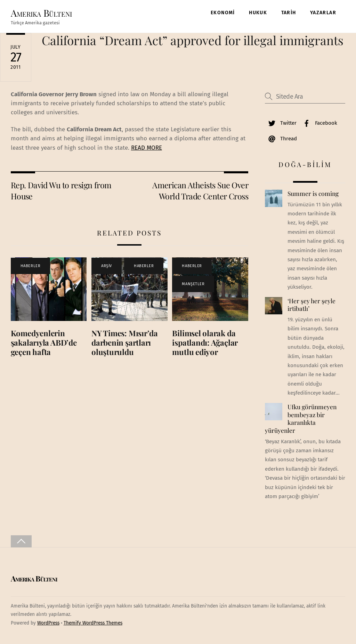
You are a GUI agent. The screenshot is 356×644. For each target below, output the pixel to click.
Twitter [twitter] (281, 123)
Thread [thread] (281, 139)
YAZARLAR (323, 13)
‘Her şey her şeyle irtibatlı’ (311, 305)
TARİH (289, 13)
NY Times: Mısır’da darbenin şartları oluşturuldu (125, 342)
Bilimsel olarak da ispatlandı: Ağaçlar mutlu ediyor (205, 342)
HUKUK (258, 13)
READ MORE (147, 148)
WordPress (48, 623)
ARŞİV (107, 266)
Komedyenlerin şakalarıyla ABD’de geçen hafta (44, 342)
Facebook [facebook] (318, 123)
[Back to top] (21, 541)
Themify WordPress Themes (93, 623)
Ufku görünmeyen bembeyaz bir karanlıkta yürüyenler (301, 419)
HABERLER (30, 266)
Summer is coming (313, 193)
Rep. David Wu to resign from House (61, 191)
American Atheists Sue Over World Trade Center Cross (200, 191)
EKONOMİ (223, 13)
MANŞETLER (193, 284)
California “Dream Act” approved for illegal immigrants (193, 40)
